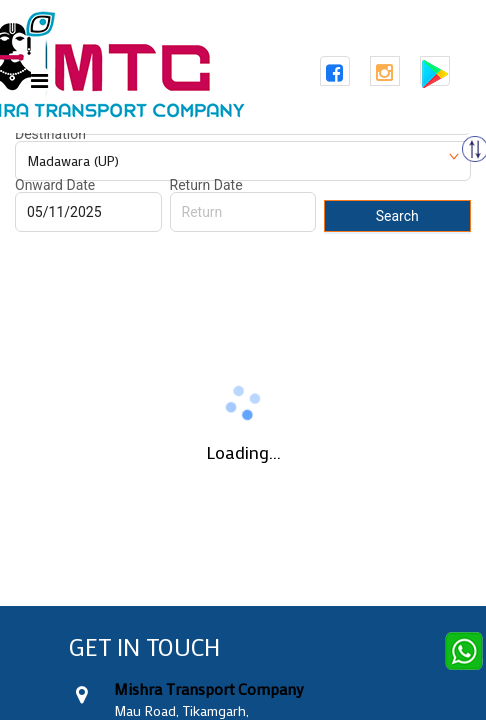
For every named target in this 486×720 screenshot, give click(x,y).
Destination (50, 134)
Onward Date (55, 185)
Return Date (206, 185)
